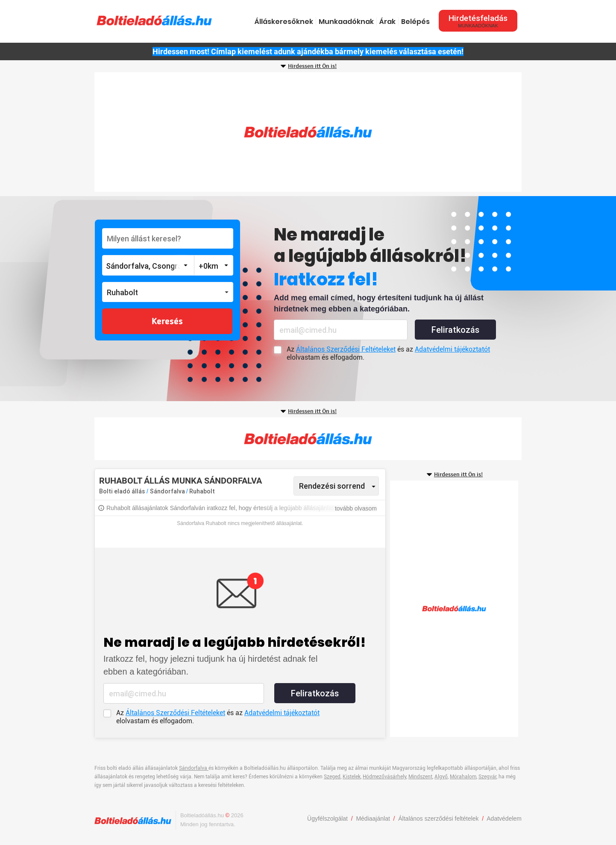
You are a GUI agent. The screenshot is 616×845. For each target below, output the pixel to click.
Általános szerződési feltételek (438, 819)
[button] (168, 292)
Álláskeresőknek (284, 22)
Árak (387, 22)
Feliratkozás (455, 330)
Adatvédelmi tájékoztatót (452, 349)
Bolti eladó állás (122, 491)
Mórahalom (463, 777)
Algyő (441, 777)
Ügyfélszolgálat (327, 819)
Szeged (332, 777)
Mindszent (420, 777)
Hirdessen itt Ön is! (312, 66)
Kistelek (352, 777)
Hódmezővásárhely (384, 777)
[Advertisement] (308, 132)
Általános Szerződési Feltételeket (346, 349)
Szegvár (487, 777)
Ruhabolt (202, 491)
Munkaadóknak (346, 22)
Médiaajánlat (373, 819)
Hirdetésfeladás (478, 21)
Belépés (415, 22)
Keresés (167, 322)
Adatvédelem (504, 819)
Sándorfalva (168, 491)
